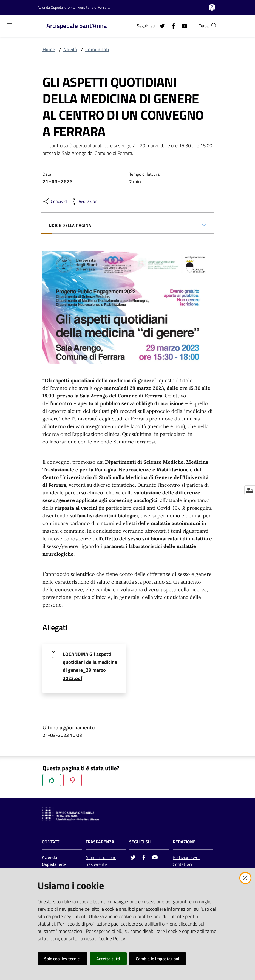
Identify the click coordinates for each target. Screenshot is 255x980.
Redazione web (187, 858)
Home (49, 49)
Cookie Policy (112, 939)
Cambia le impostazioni (158, 959)
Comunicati (97, 49)
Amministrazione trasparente (101, 861)
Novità (70, 49)
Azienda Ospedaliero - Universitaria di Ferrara (74, 7)
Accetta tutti (108, 959)
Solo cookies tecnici (62, 959)
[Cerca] (214, 26)
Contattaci (182, 864)
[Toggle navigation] (9, 25)
